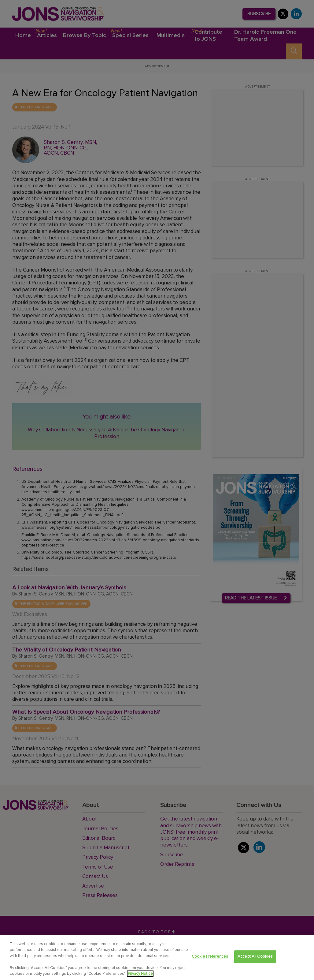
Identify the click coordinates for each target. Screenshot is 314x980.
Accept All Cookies (255, 957)
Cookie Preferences (210, 957)
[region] (157, 957)
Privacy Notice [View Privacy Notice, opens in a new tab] (140, 974)
